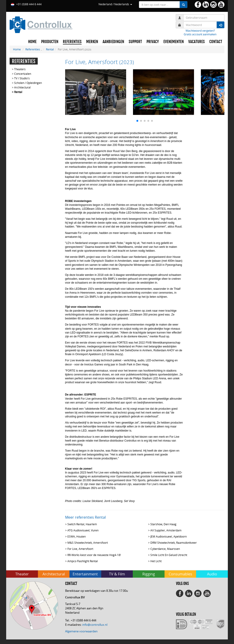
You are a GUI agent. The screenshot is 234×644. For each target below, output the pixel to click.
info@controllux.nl (95, 625)
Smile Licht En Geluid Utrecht (169, 555)
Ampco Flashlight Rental (83, 561)
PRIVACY (153, 42)
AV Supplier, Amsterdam (166, 530)
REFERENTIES (72, 42)
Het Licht (156, 561)
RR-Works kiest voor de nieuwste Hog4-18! (94, 555)
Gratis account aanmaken (200, 34)
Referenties (33, 49)
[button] (137, 121)
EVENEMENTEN (174, 42)
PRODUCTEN (50, 42)
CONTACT (216, 42)
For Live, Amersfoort (80, 549)
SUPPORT (135, 42)
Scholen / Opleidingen (28, 83)
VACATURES (197, 42)
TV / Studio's (22, 78)
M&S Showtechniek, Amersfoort (88, 543)
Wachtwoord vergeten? (200, 31)
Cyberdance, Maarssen (165, 549)
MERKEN (92, 42)
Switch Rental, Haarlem (82, 524)
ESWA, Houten (77, 536)
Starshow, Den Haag (163, 524)
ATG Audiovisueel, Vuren (83, 530)
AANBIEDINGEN (113, 42)
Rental (50, 49)
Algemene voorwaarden (81, 631)
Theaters (20, 69)
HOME (32, 42)
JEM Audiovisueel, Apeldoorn (169, 536)
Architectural (22, 87)
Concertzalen (23, 74)
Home (17, 49)
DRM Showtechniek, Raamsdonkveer (174, 543)
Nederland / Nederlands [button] (115, 4)
